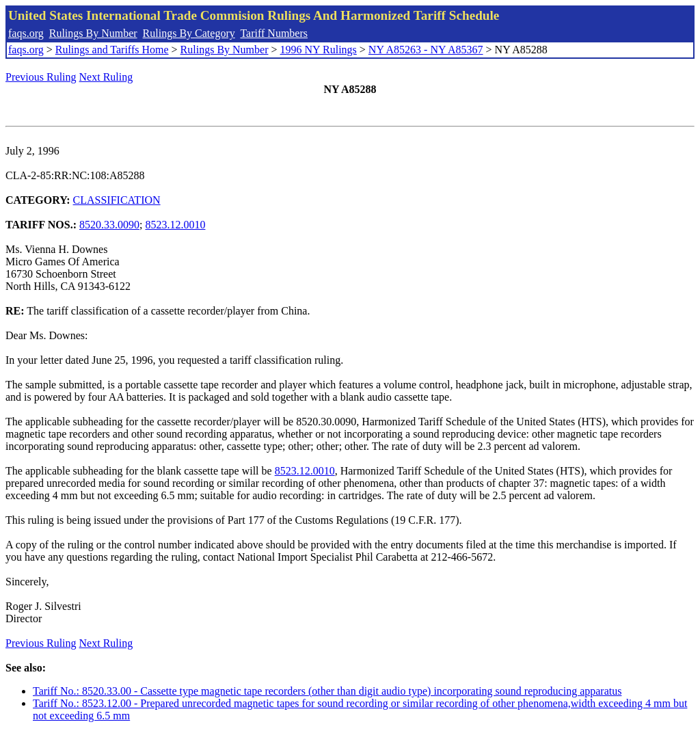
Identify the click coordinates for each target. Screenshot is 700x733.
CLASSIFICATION (117, 200)
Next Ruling (106, 77)
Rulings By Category (189, 33)
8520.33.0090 (109, 225)
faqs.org (26, 33)
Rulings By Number (93, 33)
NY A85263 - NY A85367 (426, 50)
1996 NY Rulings (319, 50)
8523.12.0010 (175, 225)
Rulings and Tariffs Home (112, 50)
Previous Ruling (41, 77)
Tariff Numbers (274, 33)
